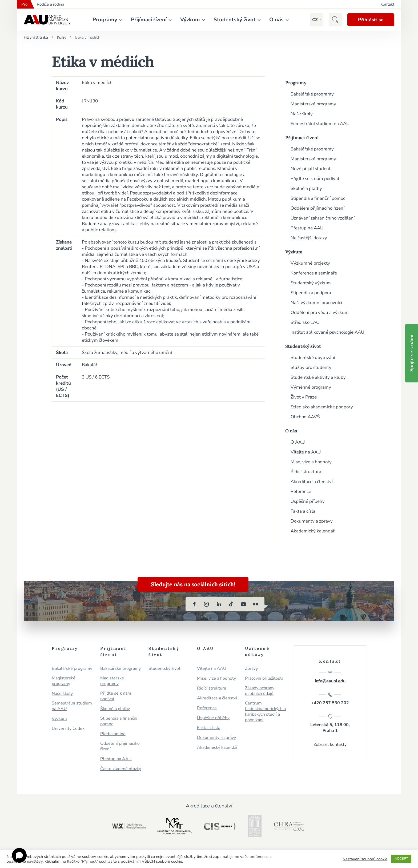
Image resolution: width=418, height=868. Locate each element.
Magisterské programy (313, 104)
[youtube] (243, 604)
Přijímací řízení (149, 20)
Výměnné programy (311, 387)
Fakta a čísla (303, 511)
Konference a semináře (314, 273)
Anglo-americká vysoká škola (47, 20)
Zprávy (251, 669)
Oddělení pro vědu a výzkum (320, 312)
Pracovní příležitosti (264, 678)
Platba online (113, 734)
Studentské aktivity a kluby (318, 377)
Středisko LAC (305, 322)
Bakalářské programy (312, 94)
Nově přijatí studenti (311, 169)
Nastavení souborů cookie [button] (365, 859)
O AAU (298, 442)
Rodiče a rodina (51, 4)
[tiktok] (231, 604)
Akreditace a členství (312, 482)
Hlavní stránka (36, 37)
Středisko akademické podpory (322, 407)
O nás (276, 20)
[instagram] (207, 604)
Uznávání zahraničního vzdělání (323, 218)
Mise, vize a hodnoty (311, 462)
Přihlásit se (371, 20)
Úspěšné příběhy (308, 501)
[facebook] (194, 604)
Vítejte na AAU (306, 452)
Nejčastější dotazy (309, 238)
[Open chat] (19, 855)
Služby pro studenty (311, 367)
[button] (315, 20)
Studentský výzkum (311, 283)
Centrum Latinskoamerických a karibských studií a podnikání (265, 712)
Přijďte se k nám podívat (315, 179)
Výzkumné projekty (310, 263)
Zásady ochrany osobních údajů (260, 691)
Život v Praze (304, 397)
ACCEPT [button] (401, 859)
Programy (105, 20)
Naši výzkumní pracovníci (316, 303)
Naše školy (302, 114)
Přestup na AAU (307, 228)
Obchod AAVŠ (305, 417)
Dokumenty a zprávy (312, 521)
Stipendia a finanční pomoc (318, 198)
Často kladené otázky (121, 769)
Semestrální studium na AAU (320, 124)
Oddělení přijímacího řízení (317, 208)
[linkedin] (219, 604)
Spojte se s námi (412, 353)
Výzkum (190, 20)
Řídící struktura (306, 472)
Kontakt (387, 4)
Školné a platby (306, 188)
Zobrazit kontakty (330, 744)
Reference (301, 491)
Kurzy (62, 37)
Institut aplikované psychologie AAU (327, 332)
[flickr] (256, 604)
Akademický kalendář (313, 531)
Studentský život (235, 20)
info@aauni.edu (330, 677)
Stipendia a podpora (311, 293)
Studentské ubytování (313, 358)
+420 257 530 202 (330, 699)
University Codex (68, 729)
